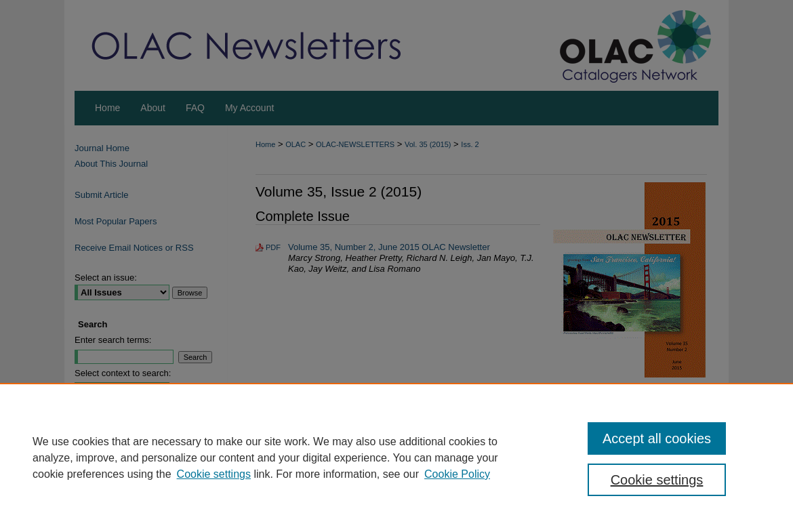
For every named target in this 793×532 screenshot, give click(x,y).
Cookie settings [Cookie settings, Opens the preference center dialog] (657, 480)
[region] (396, 457)
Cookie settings (214, 474)
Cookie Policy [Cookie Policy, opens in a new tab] (457, 474)
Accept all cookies (657, 438)
